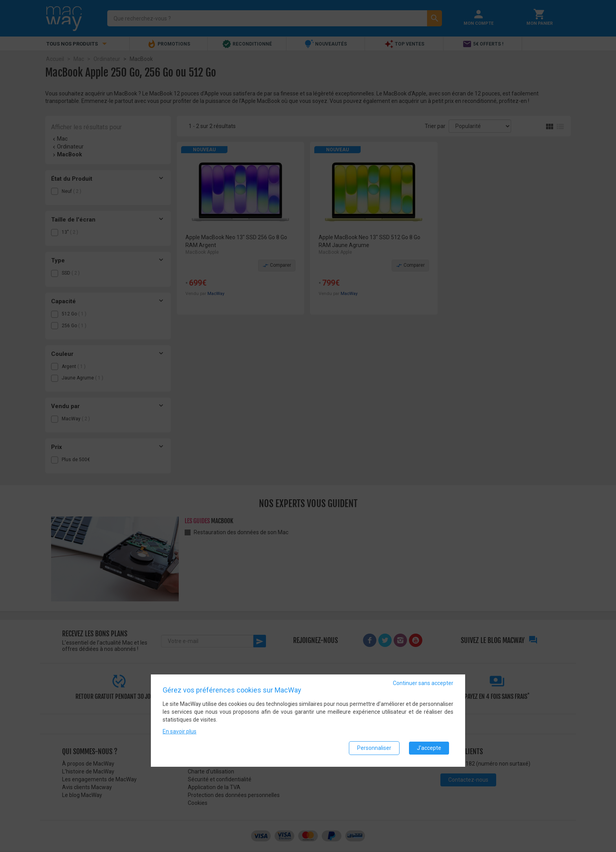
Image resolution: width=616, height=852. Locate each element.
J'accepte (429, 748)
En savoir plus (180, 731)
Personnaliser (374, 748)
